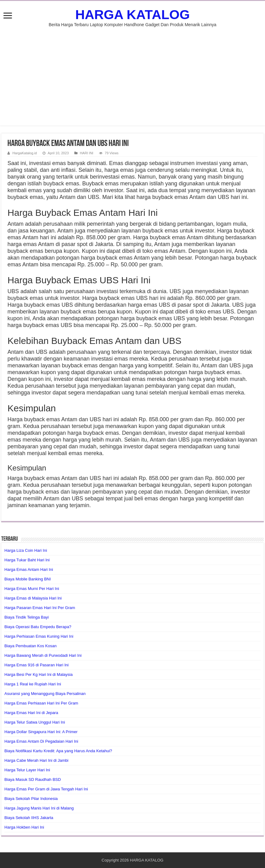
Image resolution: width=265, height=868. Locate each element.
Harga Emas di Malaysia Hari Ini (33, 598)
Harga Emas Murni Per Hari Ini (32, 589)
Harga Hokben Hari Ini (24, 827)
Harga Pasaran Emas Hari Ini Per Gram (40, 608)
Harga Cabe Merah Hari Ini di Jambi (36, 760)
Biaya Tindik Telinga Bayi (27, 617)
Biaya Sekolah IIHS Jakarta (29, 818)
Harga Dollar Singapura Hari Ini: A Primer (41, 732)
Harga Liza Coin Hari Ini (26, 550)
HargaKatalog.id (25, 153)
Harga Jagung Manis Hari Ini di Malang (39, 808)
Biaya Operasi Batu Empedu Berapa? (38, 627)
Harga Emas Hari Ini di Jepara (31, 713)
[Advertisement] (133, 73)
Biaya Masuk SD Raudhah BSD (33, 779)
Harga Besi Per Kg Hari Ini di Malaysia (38, 674)
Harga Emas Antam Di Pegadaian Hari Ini (41, 741)
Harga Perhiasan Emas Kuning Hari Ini (39, 636)
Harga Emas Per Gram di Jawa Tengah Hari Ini (46, 789)
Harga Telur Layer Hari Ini (27, 770)
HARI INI (87, 153)
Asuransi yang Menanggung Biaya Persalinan (45, 694)
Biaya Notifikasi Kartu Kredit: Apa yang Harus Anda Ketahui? (58, 751)
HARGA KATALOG (132, 14)
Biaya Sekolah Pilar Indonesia (31, 799)
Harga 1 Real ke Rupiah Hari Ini (33, 684)
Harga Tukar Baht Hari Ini (27, 560)
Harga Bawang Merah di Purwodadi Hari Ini (43, 655)
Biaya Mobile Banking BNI (27, 579)
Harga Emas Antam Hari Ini (29, 569)
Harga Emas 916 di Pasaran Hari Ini (36, 665)
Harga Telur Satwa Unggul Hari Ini (35, 722)
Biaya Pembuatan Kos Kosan (30, 646)
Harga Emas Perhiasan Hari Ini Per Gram (41, 703)
